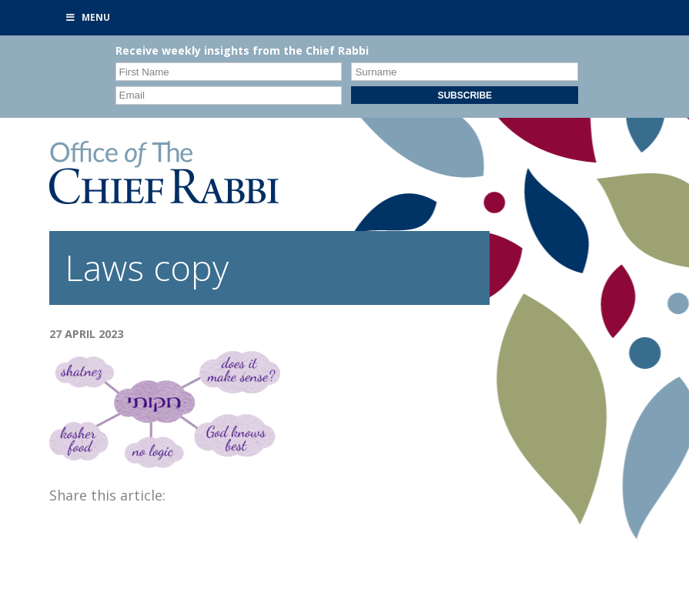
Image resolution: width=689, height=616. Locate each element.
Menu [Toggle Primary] (88, 17)
